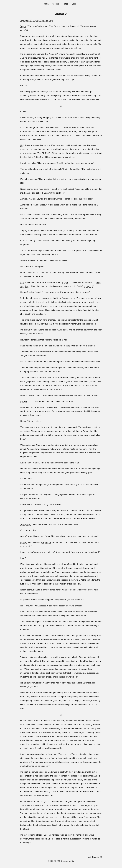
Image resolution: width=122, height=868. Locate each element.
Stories (56, 4)
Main (46, 4)
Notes (65, 4)
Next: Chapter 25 (95, 857)
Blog (74, 4)
